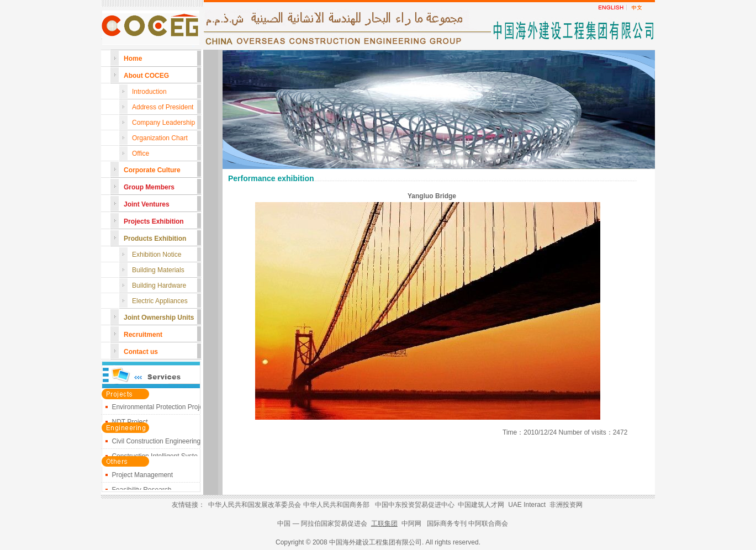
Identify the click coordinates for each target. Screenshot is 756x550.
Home (133, 59)
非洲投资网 (566, 505)
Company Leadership (163, 123)
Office (141, 154)
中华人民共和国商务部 (336, 505)
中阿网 (411, 523)
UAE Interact (527, 505)
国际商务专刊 (447, 523)
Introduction (149, 92)
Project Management (142, 477)
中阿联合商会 (488, 523)
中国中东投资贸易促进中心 (415, 505)
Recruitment (143, 335)
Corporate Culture (152, 170)
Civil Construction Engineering (156, 443)
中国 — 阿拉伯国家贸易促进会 (323, 523)
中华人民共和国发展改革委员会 (255, 505)
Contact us (141, 352)
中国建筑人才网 (481, 505)
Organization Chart (160, 138)
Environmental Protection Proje (157, 409)
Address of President (163, 107)
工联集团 (384, 523)
